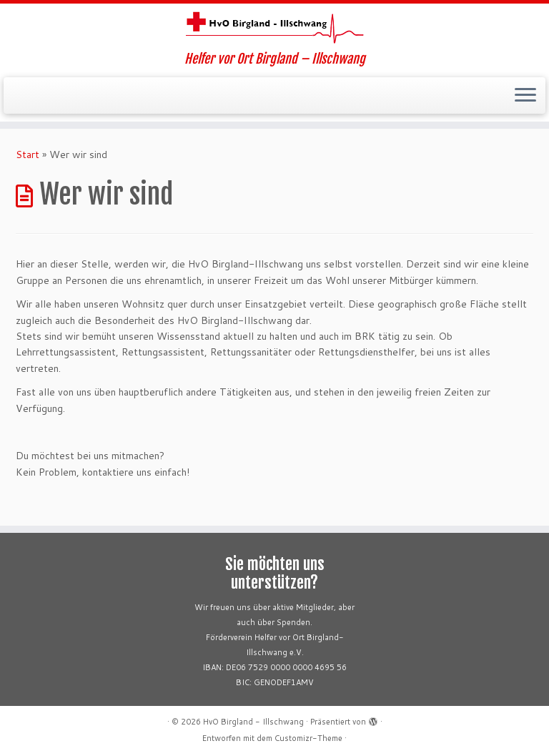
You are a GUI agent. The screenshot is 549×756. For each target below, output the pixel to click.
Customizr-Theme (308, 738)
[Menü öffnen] (525, 96)
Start (28, 154)
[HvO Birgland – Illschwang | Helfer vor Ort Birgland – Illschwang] (274, 28)
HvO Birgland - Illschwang (253, 722)
